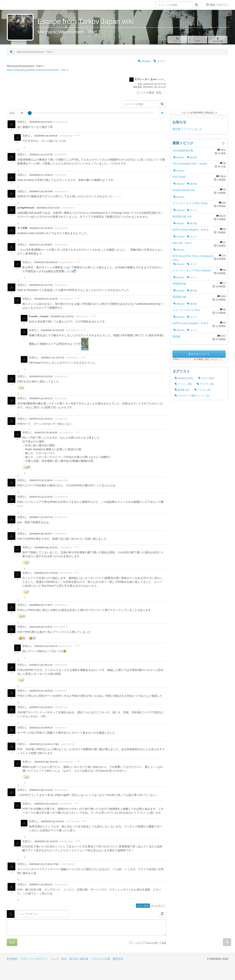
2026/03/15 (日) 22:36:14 (46, 804)
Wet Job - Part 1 (182, 243)
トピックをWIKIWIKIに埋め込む (199, 113)
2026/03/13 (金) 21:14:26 (41, 790)
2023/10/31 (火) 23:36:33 (41, 228)
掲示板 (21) (182, 390)
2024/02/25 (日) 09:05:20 (46, 262)
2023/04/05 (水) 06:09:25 (46, 136)
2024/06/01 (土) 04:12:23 (41, 398)
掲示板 (192, 157)
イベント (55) (183, 384)
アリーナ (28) (205, 384)
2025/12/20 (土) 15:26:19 (41, 744)
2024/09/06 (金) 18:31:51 (46, 547)
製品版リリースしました (187, 129)
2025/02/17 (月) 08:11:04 (41, 665)
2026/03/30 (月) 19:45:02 (46, 841)
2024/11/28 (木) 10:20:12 (41, 627)
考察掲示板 (179, 284)
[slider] (30, 113)
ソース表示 (146, 93)
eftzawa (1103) (184, 378)
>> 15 (77, 135)
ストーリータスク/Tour (186, 310)
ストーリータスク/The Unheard (192, 270)
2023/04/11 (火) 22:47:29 (41, 155)
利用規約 (12, 959)
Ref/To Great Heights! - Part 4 (190, 230)
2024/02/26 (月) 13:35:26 (46, 299)
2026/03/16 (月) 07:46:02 (41, 864)
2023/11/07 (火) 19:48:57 (41, 245)
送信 (12, 942)
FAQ (64, 959)
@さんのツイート (199, 354)
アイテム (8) (202, 390)
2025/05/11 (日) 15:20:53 (41, 707)
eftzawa (144, 61)
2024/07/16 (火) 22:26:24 (41, 497)
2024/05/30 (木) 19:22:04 (41, 376)
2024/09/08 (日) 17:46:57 (41, 605)
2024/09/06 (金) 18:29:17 (41, 534)
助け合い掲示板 (79, 959)
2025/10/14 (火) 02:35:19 (46, 646)
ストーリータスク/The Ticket (190, 203)
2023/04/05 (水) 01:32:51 (41, 122)
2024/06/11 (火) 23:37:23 (53, 358)
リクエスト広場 (100, 959)
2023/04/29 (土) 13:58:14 (41, 175)
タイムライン (158, 906)
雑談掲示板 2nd (182, 216)
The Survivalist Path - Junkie (190, 164)
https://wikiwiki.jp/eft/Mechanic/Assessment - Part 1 (38, 70)
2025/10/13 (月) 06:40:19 (41, 728)
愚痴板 (177, 336)
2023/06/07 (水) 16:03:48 (41, 191)
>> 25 (93, 316)
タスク (159, 61)
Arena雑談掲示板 (183, 150)
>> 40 (77, 646)
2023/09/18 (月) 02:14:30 (48, 208)
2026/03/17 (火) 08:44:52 (41, 884)
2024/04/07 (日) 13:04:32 (62, 316)
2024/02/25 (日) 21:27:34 (41, 285)
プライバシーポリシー (34, 959)
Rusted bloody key (184, 190)
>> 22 (77, 262)
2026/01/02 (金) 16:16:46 (46, 762)
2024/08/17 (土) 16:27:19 (41, 517)
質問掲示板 (179, 297)
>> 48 (76, 803)
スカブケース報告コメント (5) (192, 396)
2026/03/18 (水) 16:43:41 (53, 821)
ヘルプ (54, 959)
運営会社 (118, 959)
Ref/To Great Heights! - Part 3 (190, 323)
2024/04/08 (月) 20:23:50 (53, 330)
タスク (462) (206, 378)
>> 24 (77, 298)
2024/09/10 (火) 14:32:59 (46, 573)
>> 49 (84, 821)
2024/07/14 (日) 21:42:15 (41, 419)
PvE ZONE (179, 177)
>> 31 (77, 432)
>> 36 (76, 547)
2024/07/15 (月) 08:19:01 (46, 433)
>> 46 (77, 761)
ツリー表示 (143, 906)
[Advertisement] (199, 83)
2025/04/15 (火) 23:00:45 (41, 691)
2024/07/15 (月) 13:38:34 (41, 480)
